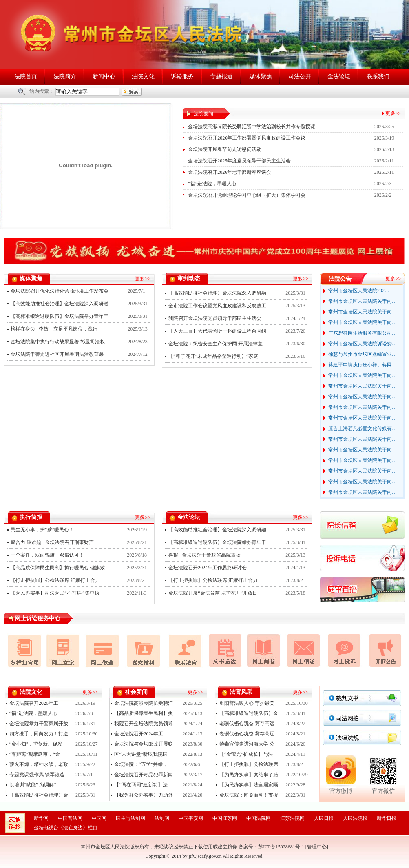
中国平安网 (191, 818)
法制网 (162, 818)
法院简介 (65, 77)
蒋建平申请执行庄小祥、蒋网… (363, 365)
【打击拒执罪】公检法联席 (249, 764)
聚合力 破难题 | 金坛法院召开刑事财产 (52, 542)
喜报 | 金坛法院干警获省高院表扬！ (207, 555)
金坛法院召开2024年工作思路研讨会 (208, 568)
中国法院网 (259, 818)
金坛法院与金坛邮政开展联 (144, 744)
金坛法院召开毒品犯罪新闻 (144, 775)
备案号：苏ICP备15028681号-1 (271, 847)
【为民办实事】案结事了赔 (249, 775)
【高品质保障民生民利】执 (144, 713)
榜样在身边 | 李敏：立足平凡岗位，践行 (54, 329)
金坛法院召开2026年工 (34, 703)
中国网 (99, 818)
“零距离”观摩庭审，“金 (35, 754)
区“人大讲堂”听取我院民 (141, 754)
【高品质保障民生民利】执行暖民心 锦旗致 (58, 568)
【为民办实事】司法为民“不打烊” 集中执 (55, 593)
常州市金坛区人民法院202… (359, 291)
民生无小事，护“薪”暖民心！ (42, 530)
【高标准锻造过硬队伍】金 (249, 713)
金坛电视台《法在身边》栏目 (66, 828)
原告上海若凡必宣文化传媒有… (363, 428)
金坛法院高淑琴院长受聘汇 (144, 703)
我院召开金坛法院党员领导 (144, 724)
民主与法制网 (130, 818)
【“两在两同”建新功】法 (141, 785)
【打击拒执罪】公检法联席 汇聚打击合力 (55, 580)
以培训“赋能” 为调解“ (33, 785)
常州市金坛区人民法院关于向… (363, 301)
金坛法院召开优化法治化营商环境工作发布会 (60, 291)
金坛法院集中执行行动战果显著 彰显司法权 (58, 342)
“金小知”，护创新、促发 (36, 744)
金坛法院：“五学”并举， (141, 764)
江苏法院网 (292, 818)
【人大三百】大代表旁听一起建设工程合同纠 (217, 331)
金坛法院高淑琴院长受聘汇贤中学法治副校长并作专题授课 (252, 127)
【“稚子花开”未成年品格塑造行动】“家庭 (213, 356)
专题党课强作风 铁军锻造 (37, 775)
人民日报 (324, 818)
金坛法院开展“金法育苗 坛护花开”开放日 (213, 593)
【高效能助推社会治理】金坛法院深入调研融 (60, 304)
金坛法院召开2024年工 (139, 734)
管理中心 (317, 847)
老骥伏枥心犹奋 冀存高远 (247, 724)
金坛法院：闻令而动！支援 (249, 795)
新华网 (41, 818)
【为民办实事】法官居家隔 (249, 785)
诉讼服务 (182, 77)
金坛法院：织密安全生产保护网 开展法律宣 (216, 344)
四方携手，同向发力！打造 (39, 734)
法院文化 (143, 77)
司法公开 (300, 77)
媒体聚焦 (261, 77)
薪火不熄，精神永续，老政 (39, 764)
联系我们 (378, 77)
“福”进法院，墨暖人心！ (215, 184)
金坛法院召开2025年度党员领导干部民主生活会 (239, 161)
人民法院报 (355, 818)
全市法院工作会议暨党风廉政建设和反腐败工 (217, 306)
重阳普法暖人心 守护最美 (247, 703)
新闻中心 (104, 77)
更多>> (393, 113)
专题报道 (221, 77)
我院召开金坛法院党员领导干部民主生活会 (215, 318)
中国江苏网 (225, 818)
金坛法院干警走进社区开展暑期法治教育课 (57, 354)
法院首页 (26, 77)
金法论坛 (339, 77)
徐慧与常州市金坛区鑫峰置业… (363, 354)
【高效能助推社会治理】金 (39, 795)
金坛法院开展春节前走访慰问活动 (225, 149)
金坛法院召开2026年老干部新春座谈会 (230, 172)
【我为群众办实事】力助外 (144, 795)
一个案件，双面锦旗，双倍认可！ (47, 555)
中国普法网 (70, 818)
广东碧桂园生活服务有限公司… (363, 333)
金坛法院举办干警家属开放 (39, 724)
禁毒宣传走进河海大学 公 (247, 744)
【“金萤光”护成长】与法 (246, 754)
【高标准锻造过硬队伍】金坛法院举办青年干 (60, 316)
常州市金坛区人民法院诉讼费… (363, 344)
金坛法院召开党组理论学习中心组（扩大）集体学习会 (247, 195)
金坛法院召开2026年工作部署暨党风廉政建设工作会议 (247, 138)
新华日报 (387, 818)
